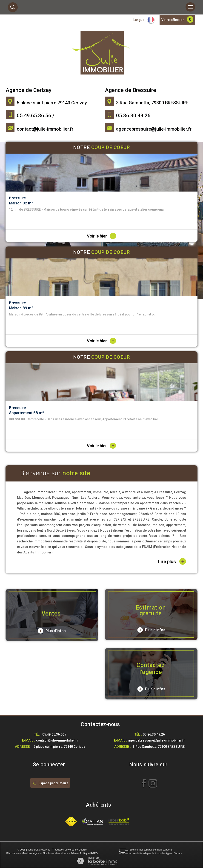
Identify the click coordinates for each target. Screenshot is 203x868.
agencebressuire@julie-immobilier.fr (154, 129)
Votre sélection (173, 20)
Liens (65, 853)
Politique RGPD (89, 853)
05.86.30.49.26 (154, 734)
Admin (74, 853)
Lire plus (172, 561)
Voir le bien (101, 236)
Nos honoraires (52, 853)
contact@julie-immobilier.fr (45, 129)
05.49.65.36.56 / (54, 734)
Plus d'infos (52, 631)
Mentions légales (31, 853)
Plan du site (13, 853)
